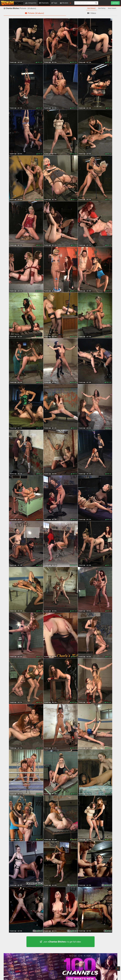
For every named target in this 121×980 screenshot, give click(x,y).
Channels (44, 3)
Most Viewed (112, 8)
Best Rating (102, 8)
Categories (31, 3)
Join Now (115, 3)
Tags (54, 3)
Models (64, 3)
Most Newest (92, 8)
